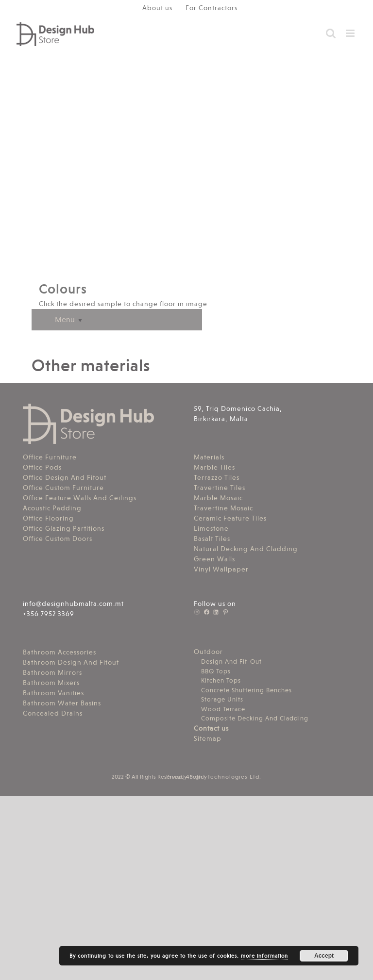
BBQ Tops (216, 671)
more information (264, 956)
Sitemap (208, 738)
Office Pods (42, 467)
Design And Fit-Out (231, 661)
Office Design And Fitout (65, 477)
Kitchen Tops (221, 680)
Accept (324, 956)
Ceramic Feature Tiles (230, 518)
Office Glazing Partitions (64, 528)
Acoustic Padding (52, 508)
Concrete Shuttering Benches (246, 690)
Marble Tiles (214, 467)
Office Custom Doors (58, 539)
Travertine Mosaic (223, 508)
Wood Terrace (223, 709)
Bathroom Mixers (51, 683)
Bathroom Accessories (59, 652)
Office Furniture (50, 457)
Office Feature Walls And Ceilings (80, 498)
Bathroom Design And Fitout (71, 662)
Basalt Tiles (212, 539)
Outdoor (208, 652)
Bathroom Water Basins (62, 703)
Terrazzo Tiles (217, 477)
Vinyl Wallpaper (221, 569)
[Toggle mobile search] (331, 33)
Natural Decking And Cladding (246, 549)
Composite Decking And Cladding (255, 718)
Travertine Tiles (220, 488)
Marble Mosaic (218, 498)
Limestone (211, 528)
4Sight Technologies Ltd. (224, 777)
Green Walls (214, 559)
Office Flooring (48, 518)
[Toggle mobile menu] (351, 33)
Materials (209, 457)
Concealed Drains (53, 713)
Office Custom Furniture (63, 488)
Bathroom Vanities (53, 693)
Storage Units (222, 699)
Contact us (211, 728)
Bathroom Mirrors (52, 672)
